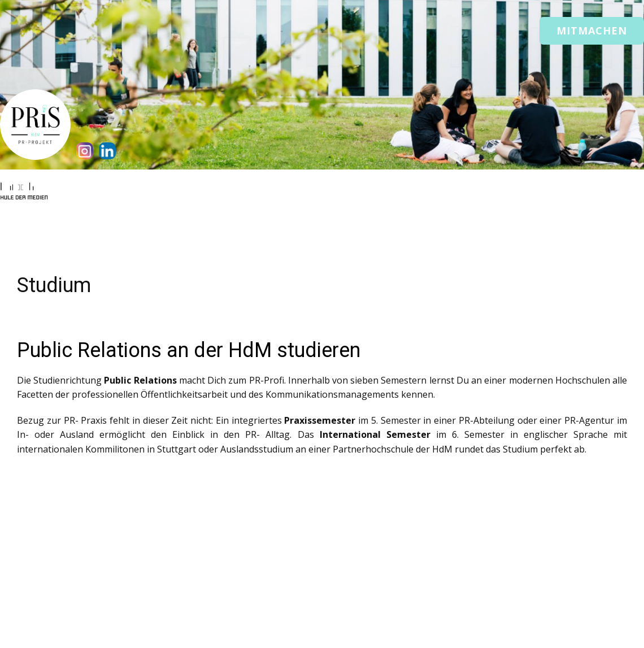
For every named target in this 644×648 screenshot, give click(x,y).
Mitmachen (592, 31)
